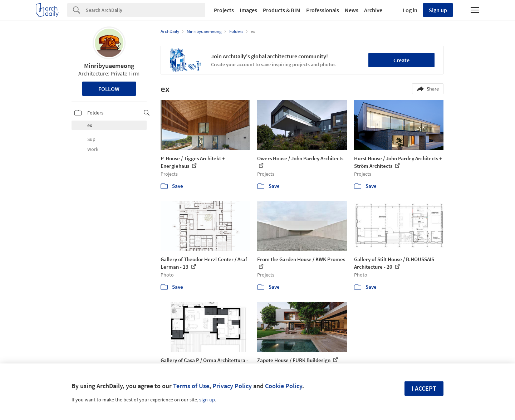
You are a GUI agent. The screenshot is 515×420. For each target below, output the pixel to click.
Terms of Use (191, 386)
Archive (373, 10)
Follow (109, 89)
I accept (424, 388)
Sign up (438, 10)
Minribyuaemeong (109, 66)
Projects (224, 10)
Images (248, 10)
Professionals (323, 10)
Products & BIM (282, 10)
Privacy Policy (232, 386)
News (352, 10)
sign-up (207, 400)
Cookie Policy (284, 386)
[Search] (146, 10)
